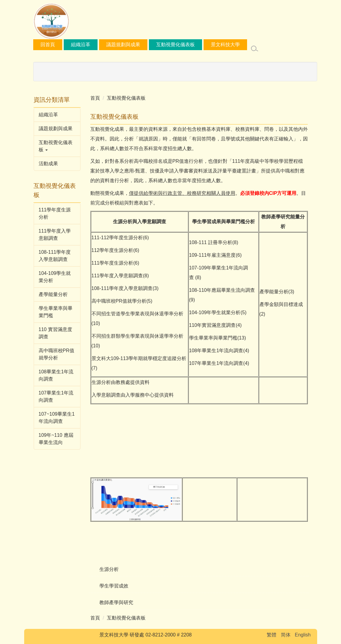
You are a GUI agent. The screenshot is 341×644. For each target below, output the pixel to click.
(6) (239, 255)
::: (42, 45)
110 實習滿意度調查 (55, 333)
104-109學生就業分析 (55, 277)
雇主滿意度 (224, 255)
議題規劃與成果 (143, 45)
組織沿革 (101, 45)
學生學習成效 (114, 586)
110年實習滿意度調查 (212, 325)
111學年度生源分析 (55, 213)
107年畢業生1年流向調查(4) (219, 363)
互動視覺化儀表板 (195, 45)
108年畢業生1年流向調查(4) (219, 351)
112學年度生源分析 (122, 238)
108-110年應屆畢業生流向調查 (222, 290)
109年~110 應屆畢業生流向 (56, 439)
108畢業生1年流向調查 (56, 375)
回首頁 (68, 45)
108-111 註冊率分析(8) (214, 242)
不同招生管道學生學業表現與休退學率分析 (137, 314)
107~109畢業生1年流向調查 (57, 418)
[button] (57, 146)
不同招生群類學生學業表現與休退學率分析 (137, 336)
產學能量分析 (53, 294)
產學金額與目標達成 (281, 304)
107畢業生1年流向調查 (56, 396)
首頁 (95, 98)
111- (96, 238)
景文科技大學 (245, 45)
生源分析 (109, 569)
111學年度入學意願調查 (55, 235)
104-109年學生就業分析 (215, 312)
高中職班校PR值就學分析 (56, 354)
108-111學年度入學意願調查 (55, 256)
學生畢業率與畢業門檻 (56, 312)
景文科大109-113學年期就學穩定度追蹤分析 (139, 358)
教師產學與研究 (116, 602)
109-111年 (200, 255)
